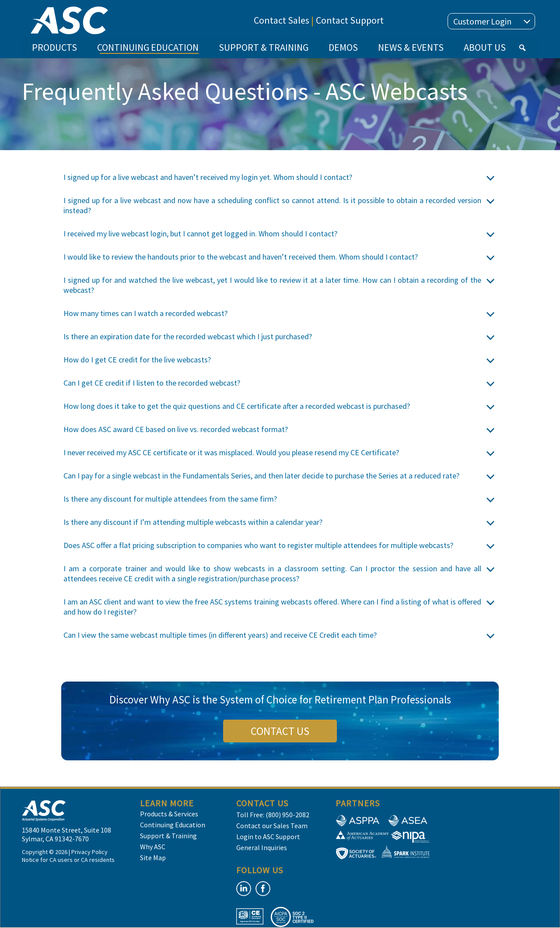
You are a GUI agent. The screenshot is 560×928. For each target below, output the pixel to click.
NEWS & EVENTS (411, 47)
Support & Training (168, 836)
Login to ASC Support (268, 837)
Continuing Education (173, 825)
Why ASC (153, 847)
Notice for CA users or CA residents (68, 860)
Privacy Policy (89, 852)
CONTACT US (280, 731)
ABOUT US (485, 47)
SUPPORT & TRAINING (264, 47)
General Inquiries (262, 847)
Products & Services (169, 814)
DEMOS (343, 47)
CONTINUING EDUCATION (148, 50)
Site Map (153, 858)
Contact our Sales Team (272, 826)
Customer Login (492, 21)
